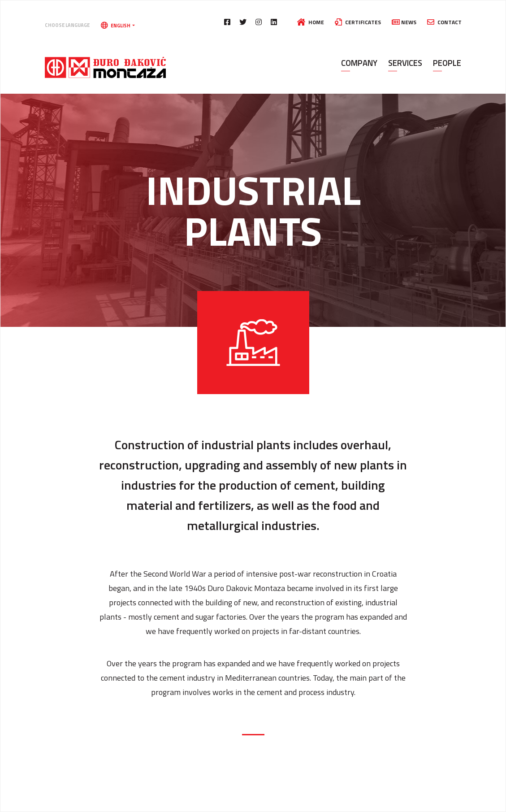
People (447, 63)
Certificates (358, 22)
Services (405, 63)
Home (311, 22)
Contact (444, 22)
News (404, 22)
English (116, 25)
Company (359, 63)
